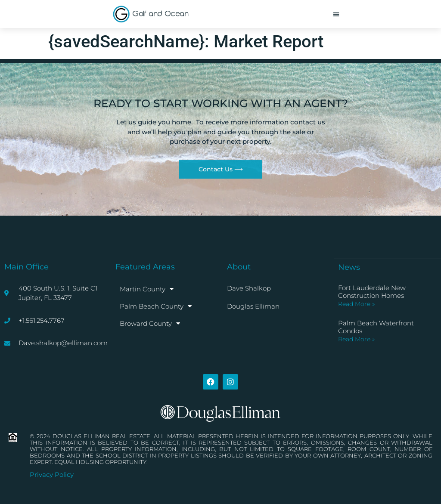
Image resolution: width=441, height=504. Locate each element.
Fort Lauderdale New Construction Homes (372, 292)
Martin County (147, 289)
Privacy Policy (52, 475)
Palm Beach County (156, 306)
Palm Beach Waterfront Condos (376, 327)
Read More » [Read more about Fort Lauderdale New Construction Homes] (356, 304)
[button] (336, 14)
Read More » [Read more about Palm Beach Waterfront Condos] (356, 339)
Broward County (150, 323)
